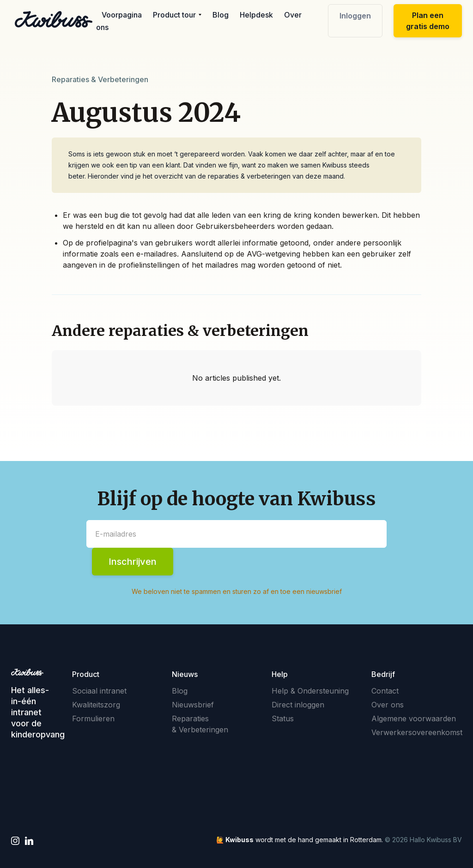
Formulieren (93, 718)
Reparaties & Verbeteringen (200, 724)
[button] (177, 15)
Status (283, 718)
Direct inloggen (298, 705)
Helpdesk (256, 15)
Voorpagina (122, 15)
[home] (54, 19)
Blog (221, 15)
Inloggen (355, 16)
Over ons (388, 705)
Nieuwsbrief (193, 705)
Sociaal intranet (99, 691)
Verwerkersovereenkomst (417, 732)
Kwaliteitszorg (96, 705)
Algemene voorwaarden (414, 718)
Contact (385, 691)
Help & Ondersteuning (310, 691)
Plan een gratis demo (428, 21)
